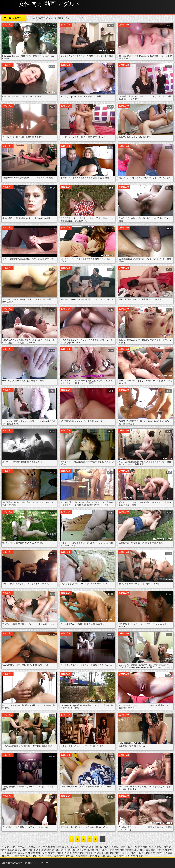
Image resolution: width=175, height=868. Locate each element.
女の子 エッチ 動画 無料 (143, 853)
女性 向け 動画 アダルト (50, 4)
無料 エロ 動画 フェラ (68, 847)
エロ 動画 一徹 (153, 850)
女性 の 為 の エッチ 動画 (15, 850)
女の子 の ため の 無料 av (42, 850)
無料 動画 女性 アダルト (117, 853)
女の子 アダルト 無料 (115, 847)
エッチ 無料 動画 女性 (29, 853)
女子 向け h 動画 (95, 853)
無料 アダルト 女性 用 (161, 847)
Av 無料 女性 (49, 853)
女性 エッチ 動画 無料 (77, 856)
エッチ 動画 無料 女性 (114, 850)
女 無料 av (95, 856)
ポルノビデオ (80, 850)
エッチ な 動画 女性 (138, 847)
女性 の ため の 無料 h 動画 (71, 853)
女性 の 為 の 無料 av (92, 847)
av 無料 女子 (94, 850)
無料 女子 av (137, 856)
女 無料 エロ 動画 (135, 850)
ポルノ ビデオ (64, 850)
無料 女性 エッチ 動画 (26, 856)
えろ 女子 (6, 847)
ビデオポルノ (20, 847)
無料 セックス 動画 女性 (52, 856)
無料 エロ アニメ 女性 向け (115, 856)
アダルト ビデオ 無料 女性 (42, 847)
